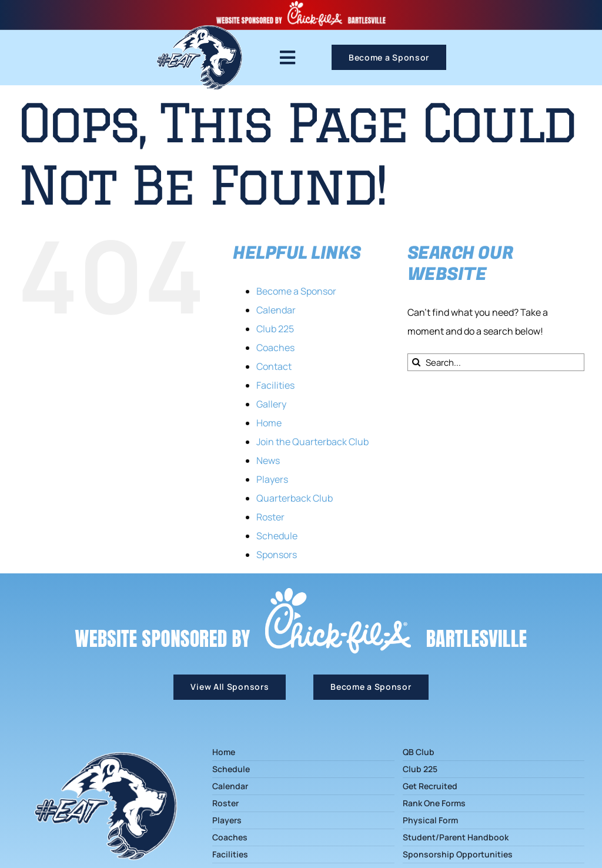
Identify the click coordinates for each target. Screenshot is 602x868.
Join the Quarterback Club (312, 442)
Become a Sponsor (296, 291)
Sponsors (277, 555)
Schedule (277, 536)
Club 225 (275, 329)
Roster (270, 517)
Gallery (271, 404)
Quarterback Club (295, 498)
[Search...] (496, 362)
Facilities (275, 385)
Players (272, 479)
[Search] (416, 362)
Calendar (276, 310)
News (268, 460)
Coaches (275, 348)
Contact (274, 366)
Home (269, 423)
